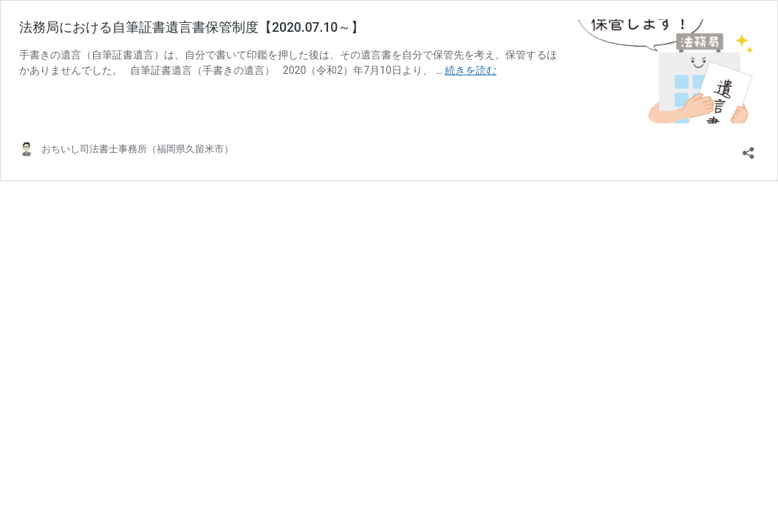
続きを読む (471, 70)
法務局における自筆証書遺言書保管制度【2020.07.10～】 (192, 27)
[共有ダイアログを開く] (748, 148)
